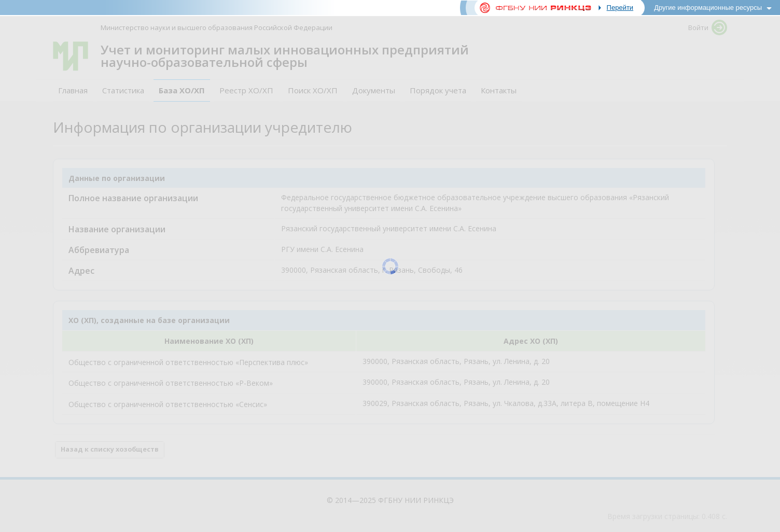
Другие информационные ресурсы (708, 8)
